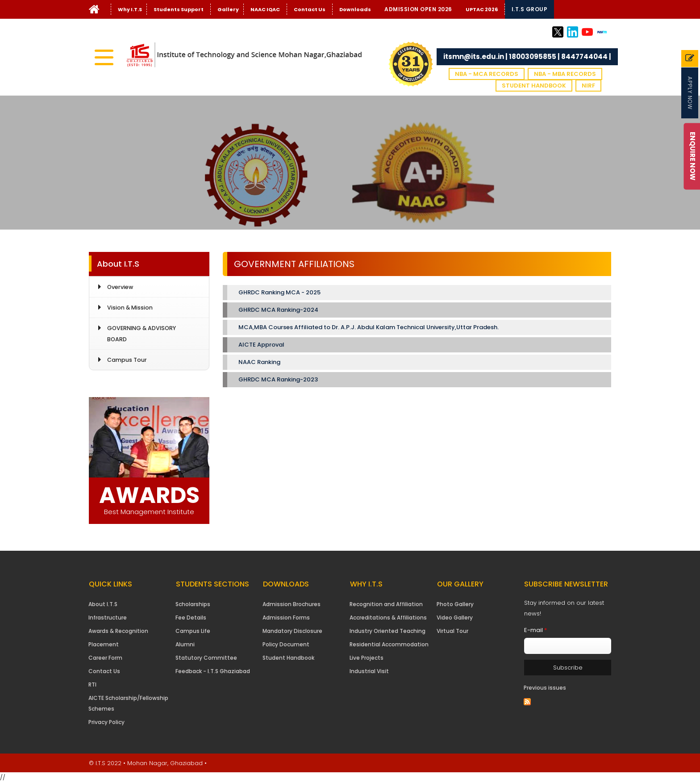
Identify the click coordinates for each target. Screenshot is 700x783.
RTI (92, 685)
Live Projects (367, 658)
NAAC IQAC (265, 9)
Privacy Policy (106, 722)
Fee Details (191, 618)
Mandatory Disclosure (292, 631)
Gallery (228, 9)
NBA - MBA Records (565, 74)
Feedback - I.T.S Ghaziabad (213, 671)
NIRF (588, 86)
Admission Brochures (292, 604)
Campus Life (193, 631)
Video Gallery (455, 618)
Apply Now (690, 93)
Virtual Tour (452, 631)
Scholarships (193, 604)
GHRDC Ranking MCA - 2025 (279, 292)
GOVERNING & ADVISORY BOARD (142, 334)
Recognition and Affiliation (386, 604)
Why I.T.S (130, 9)
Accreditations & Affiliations (388, 618)
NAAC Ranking (259, 362)
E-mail (535, 630)
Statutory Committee (206, 658)
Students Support (179, 9)
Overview (120, 287)
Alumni (185, 644)
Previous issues (545, 688)
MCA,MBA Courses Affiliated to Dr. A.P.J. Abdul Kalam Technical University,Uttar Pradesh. (369, 327)
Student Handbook (534, 86)
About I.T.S (103, 604)
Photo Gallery (455, 604)
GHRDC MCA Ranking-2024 (279, 310)
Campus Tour (127, 360)
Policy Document (286, 644)
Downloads (355, 9)
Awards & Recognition (118, 631)
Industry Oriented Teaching (387, 631)
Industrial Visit (369, 671)
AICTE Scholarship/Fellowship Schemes (128, 703)
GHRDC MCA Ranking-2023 (278, 379)
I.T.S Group (530, 9)
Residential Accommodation (389, 644)
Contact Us (310, 9)
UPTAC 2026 (482, 9)
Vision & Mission (130, 308)
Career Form (105, 658)
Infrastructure (108, 618)
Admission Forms (286, 618)
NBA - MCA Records (487, 74)
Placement (104, 644)
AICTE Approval (261, 345)
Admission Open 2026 (418, 9)
